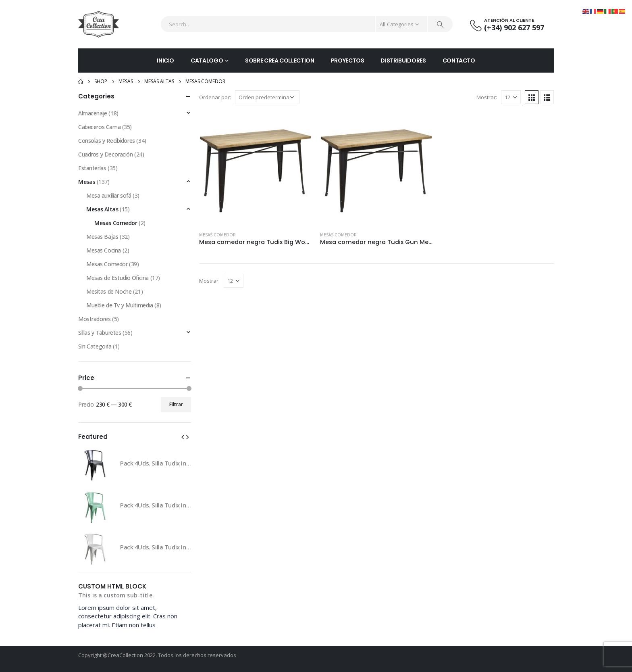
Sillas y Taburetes (100, 333)
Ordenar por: (215, 97)
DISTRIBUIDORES (403, 61)
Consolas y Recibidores (107, 141)
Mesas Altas (102, 209)
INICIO (165, 61)
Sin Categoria (95, 346)
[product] (256, 169)
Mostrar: (487, 97)
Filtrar (176, 404)
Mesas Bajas (102, 237)
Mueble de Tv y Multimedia (120, 305)
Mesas (87, 182)
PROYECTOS (348, 61)
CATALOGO (207, 61)
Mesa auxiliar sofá (109, 195)
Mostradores (94, 319)
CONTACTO (459, 61)
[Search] (440, 24)
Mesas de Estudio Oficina (117, 278)
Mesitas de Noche (109, 291)
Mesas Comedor (217, 235)
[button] (183, 436)
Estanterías (92, 168)
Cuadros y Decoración (106, 154)
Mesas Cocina (104, 250)
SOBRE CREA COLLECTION (280, 61)
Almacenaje (93, 113)
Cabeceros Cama (99, 127)
